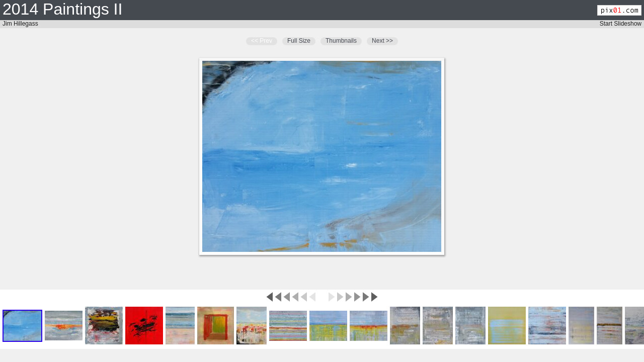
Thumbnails (341, 41)
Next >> (382, 41)
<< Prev (262, 41)
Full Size (299, 41)
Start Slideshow (621, 24)
